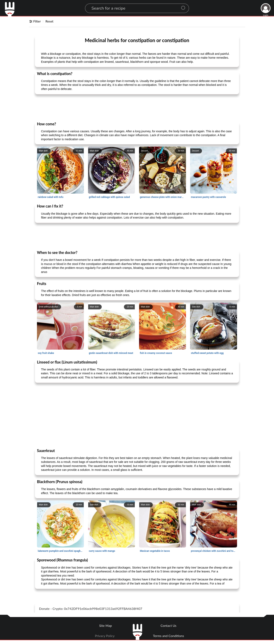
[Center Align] (185, 6)
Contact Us (168, 625)
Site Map (106, 625)
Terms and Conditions (168, 636)
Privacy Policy (105, 636)
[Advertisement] (137, 108)
